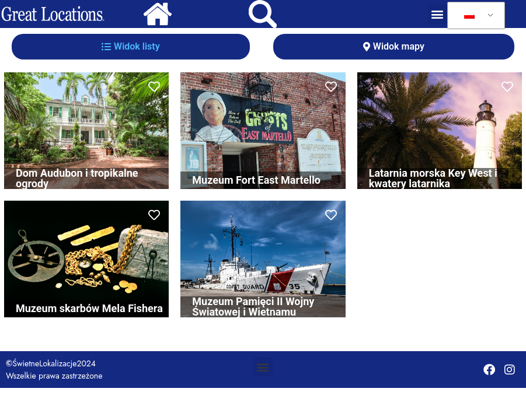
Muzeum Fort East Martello (256, 180)
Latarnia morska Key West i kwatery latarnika (433, 178)
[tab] (131, 47)
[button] (438, 14)
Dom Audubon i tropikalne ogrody (77, 178)
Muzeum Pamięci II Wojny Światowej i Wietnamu (253, 307)
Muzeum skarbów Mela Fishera (89, 308)
